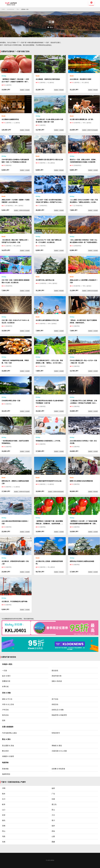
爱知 (18, 9)
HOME (3, 9)
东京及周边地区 (11, 9)
